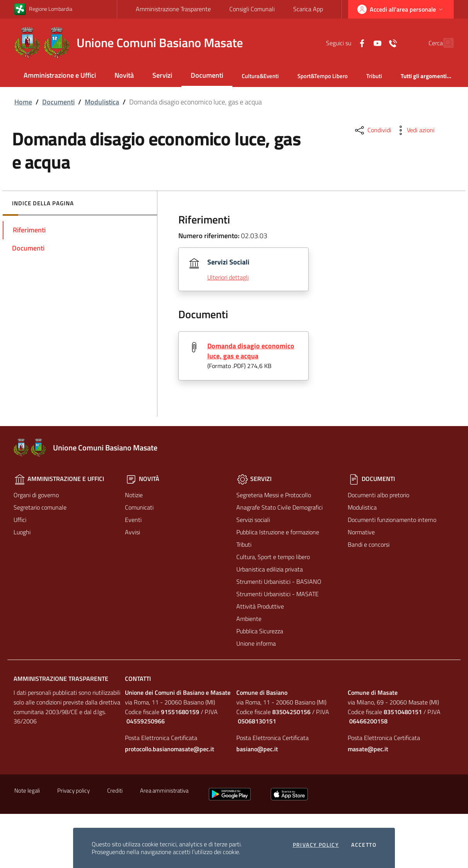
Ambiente (249, 619)
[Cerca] (444, 43)
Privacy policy (316, 845)
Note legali (27, 791)
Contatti (138, 679)
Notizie (134, 495)
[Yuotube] (360, 43)
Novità (124, 75)
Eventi (133, 520)
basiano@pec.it (257, 749)
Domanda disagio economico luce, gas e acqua (251, 351)
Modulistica (102, 102)
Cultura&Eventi (260, 76)
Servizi (162, 75)
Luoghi (22, 532)
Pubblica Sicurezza (260, 631)
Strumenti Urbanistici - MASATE (278, 594)
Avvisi (132, 532)
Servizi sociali (253, 520)
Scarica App (308, 9)
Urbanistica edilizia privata (270, 569)
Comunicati (139, 507)
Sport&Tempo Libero (323, 76)
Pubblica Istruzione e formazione (278, 532)
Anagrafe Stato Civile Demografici (279, 507)
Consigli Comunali (252, 9)
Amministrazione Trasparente (173, 9)
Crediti (115, 791)
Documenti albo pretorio (378, 495)
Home (23, 102)
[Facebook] (345, 43)
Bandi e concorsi (369, 544)
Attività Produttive (260, 606)
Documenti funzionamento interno (392, 520)
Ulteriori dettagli (228, 277)
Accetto (364, 845)
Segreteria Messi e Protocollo (274, 495)
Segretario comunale (40, 507)
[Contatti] (376, 43)
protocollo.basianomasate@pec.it (170, 749)
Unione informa (256, 643)
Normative (361, 532)
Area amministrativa (164, 791)
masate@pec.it (368, 749)
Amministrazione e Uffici (60, 75)
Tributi (374, 76)
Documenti (207, 75)
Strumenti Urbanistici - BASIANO (279, 582)
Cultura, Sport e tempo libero (273, 557)
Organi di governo (36, 495)
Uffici (20, 520)
